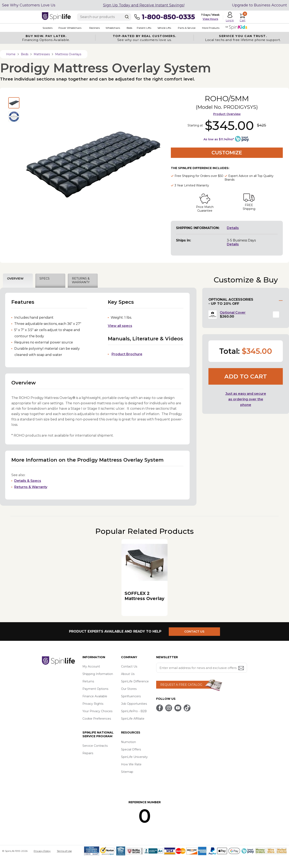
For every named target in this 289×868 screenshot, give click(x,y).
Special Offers (131, 749)
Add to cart (246, 376)
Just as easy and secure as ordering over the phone (246, 399)
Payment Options (95, 689)
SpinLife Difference (135, 681)
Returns (88, 681)
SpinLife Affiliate (133, 719)
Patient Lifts (143, 28)
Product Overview (227, 114)
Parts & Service (185, 28)
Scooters (47, 28)
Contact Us (129, 666)
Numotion (128, 742)
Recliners (93, 28)
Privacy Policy (42, 851)
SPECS (45, 279)
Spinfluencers (131, 696)
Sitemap (127, 772)
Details (233, 228)
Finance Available (95, 696)
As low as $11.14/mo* (219, 139)
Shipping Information (98, 674)
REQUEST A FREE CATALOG (181, 685)
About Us (128, 674)
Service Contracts (95, 746)
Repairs (88, 753)
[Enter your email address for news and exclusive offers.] (202, 668)
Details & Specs (28, 481)
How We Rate (131, 764)
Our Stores (129, 689)
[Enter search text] (104, 17)
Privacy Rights (93, 704)
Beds (128, 28)
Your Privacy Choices (97, 711)
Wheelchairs (112, 28)
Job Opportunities (134, 704)
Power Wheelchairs (69, 28)
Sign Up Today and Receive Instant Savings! (144, 5)
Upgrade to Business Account (259, 5)
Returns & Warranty (31, 487)
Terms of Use (64, 851)
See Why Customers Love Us (29, 5)
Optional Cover (233, 313)
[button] (276, 315)
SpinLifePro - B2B (134, 711)
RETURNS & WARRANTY (81, 280)
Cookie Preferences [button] (97, 719)
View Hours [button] (210, 19)
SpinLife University (134, 757)
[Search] (127, 17)
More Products (209, 28)
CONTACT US (195, 631)
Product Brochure (127, 354)
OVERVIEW (15, 279)
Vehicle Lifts (163, 28)
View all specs (120, 326)
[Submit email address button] (241, 668)
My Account (91, 666)
